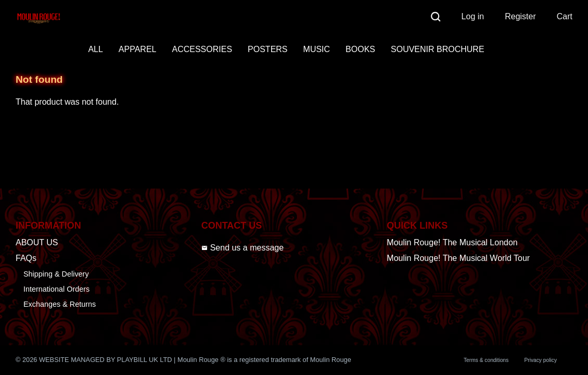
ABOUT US (37, 242)
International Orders (56, 289)
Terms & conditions (486, 360)
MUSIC (317, 49)
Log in (473, 16)
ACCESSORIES (202, 49)
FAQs (26, 258)
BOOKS (360, 49)
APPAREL (138, 49)
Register (520, 16)
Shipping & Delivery (56, 274)
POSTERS (267, 49)
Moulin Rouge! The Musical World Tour (458, 258)
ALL (95, 49)
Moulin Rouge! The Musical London (452, 242)
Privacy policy (540, 360)
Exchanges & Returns (60, 304)
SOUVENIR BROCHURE (438, 49)
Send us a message (242, 248)
